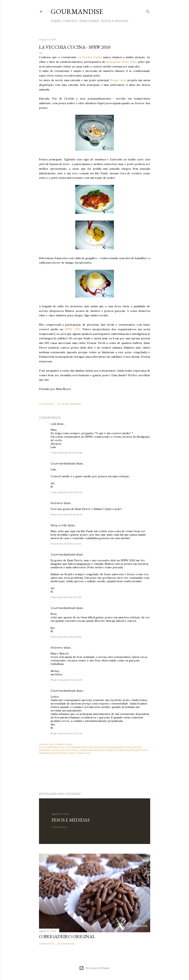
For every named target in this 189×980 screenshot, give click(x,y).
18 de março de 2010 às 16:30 (67, 680)
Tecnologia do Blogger (94, 968)
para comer (89, 21)
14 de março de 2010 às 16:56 (66, 453)
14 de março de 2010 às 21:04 (67, 492)
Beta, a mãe (59, 525)
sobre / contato (64, 21)
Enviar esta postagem (69, 404)
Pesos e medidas (71, 820)
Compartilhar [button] (47, 404)
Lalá (53, 424)
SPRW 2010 (72, 329)
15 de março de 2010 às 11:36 (66, 637)
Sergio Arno (119, 80)
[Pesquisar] (148, 11)
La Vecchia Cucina (90, 57)
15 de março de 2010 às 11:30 (66, 544)
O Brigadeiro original (67, 936)
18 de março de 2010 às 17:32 (66, 733)
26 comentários (66, 944)
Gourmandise (77, 11)
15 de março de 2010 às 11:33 (66, 597)
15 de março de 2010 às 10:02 (67, 514)
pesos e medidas (115, 21)
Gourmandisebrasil (63, 464)
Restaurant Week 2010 (121, 62)
